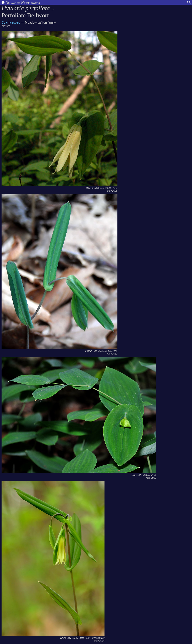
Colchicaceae (11, 23)
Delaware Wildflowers (21, 2)
